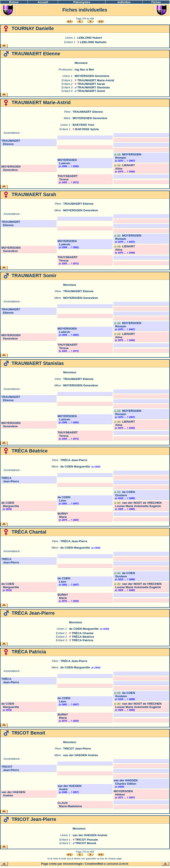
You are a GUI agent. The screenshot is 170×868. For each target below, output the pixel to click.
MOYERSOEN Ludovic (67, 162)
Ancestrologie (73, 864)
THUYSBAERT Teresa (68, 178)
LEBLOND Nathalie (93, 42)
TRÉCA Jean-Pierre (74, 460)
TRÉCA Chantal (83, 633)
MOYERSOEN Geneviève (92, 76)
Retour (14, 2)
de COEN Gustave (124, 494)
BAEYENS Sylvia (87, 129)
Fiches (156, 2)
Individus (124, 2)
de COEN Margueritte (75, 466)
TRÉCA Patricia (82, 640)
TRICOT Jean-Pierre (77, 749)
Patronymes (82, 2)
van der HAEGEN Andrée (80, 755)
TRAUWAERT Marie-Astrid (96, 80)
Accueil (43, 2)
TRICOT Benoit (86, 843)
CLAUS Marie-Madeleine (70, 805)
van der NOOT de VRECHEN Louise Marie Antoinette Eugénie (137, 504)
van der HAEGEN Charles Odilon (126, 782)
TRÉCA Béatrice (83, 637)
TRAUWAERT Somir (91, 91)
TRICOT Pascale (86, 840)
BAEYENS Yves (83, 125)
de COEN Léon (64, 499)
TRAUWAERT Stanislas (94, 87)
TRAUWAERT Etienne (88, 112)
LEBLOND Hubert (90, 38)
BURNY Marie (63, 515)
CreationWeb (94, 864)
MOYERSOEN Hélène (123, 793)
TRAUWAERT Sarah (91, 84)
